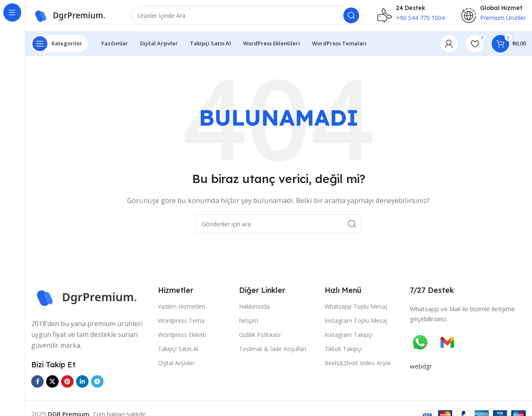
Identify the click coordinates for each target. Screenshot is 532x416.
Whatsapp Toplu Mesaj (356, 308)
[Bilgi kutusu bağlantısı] (411, 17)
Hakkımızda (254, 308)
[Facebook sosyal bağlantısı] (37, 384)
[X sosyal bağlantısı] (52, 384)
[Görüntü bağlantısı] (90, 299)
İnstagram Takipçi (349, 337)
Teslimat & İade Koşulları (273, 351)
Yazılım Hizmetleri (182, 308)
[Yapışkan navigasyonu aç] (59, 46)
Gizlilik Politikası (260, 337)
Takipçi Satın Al (178, 351)
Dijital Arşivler (176, 365)
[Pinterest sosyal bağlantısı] (67, 384)
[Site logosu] (73, 16)
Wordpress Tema (181, 323)
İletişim (249, 323)
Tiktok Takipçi (343, 351)
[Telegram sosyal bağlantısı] (97, 384)
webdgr (421, 368)
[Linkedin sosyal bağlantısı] (82, 384)
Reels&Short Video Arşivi (358, 365)
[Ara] (246, 17)
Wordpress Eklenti (182, 337)
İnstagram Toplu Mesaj (356, 323)
